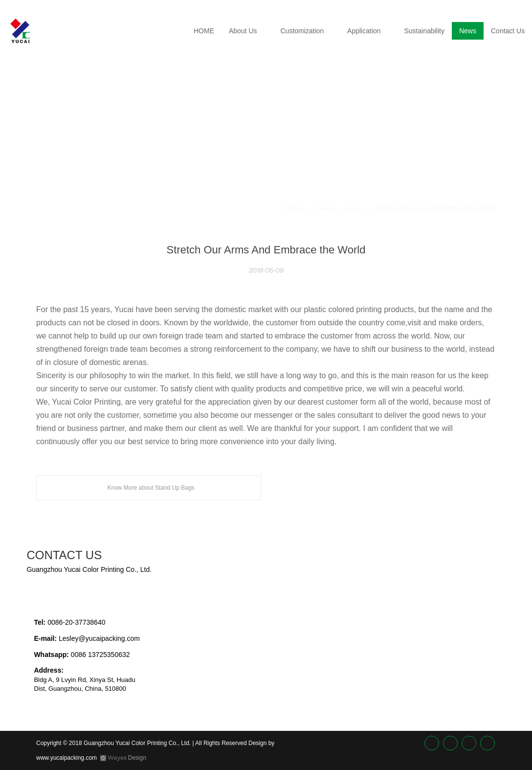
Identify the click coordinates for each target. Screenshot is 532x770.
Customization (302, 31)
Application (364, 31)
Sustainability (424, 31)
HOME (204, 31)
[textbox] (218, 561)
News (468, 31)
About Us (243, 31)
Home (295, 208)
